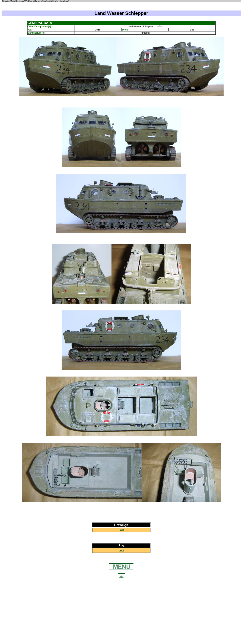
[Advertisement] (121, 611)
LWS (121, 530)
